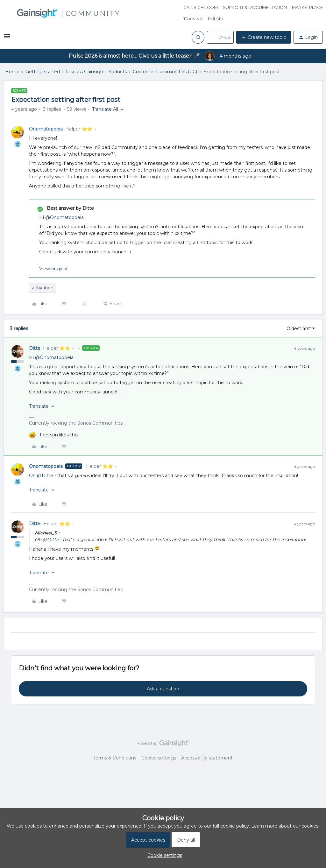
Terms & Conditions (115, 758)
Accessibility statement (207, 758)
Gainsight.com (201, 7)
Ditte (35, 348)
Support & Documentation (255, 7)
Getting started (43, 72)
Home (12, 72)
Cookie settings (159, 758)
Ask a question (163, 689)
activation (43, 288)
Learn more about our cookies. (285, 826)
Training (193, 19)
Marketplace (307, 7)
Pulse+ (216, 19)
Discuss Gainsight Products (96, 72)
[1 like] (53, 435)
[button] (7, 39)
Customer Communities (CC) (165, 72)
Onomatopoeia (46, 129)
